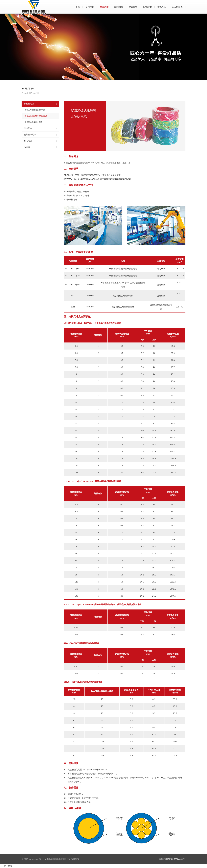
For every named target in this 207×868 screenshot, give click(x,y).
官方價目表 (177, 7)
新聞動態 (119, 7)
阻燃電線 (40, 129)
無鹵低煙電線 (40, 135)
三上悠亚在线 (6, 866)
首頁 (78, 7)
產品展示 (104, 7)
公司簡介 (90, 7)
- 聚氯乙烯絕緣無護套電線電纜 (35, 116)
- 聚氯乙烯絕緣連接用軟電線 (35, 110)
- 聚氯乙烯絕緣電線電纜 (33, 122)
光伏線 (40, 147)
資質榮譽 (133, 7)
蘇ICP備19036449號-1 (175, 859)
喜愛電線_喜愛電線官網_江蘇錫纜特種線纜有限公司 (49, 7)
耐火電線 (40, 141)
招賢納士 (147, 7)
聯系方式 (162, 7)
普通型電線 (40, 104)
